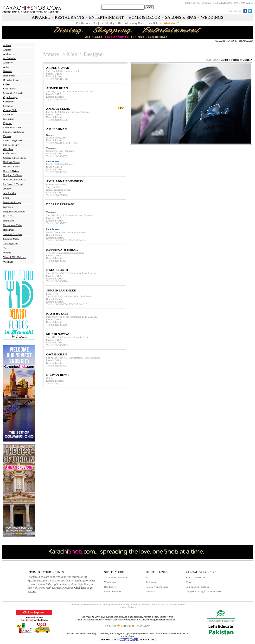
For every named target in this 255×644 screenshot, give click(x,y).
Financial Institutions (14, 132)
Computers (9, 102)
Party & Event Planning (15, 212)
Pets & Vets (9, 216)
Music (6, 198)
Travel (6, 248)
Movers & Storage (12, 202)
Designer (247, 60)
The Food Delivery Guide (117, 578)
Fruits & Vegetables (13, 141)
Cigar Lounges (10, 97)
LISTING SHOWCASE (202, 3)
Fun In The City (11, 145)
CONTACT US (247, 3)
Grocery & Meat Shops (15, 158)
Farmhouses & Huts (13, 128)
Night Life (8, 207)
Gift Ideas (8, 149)
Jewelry (7, 189)
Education (8, 115)
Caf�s (7, 85)
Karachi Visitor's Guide (157, 587)
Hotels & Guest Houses (15, 180)
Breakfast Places (11, 80)
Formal (235, 60)
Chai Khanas (10, 89)
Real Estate (9, 221)
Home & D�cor (11, 171)
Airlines (7, 45)
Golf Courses (10, 154)
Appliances (9, 54)
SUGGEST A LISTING (223, 3)
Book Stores (9, 76)
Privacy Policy (151, 617)
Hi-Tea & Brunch (12, 167)
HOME (187, 3)
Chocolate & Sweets (13, 93)
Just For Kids (10, 193)
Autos (6, 67)
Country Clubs (10, 110)
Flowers (7, 136)
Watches (7, 253)
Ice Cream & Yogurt (13, 184)
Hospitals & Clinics (13, 175)
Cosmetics (8, 106)
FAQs (236, 3)
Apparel (7, 50)
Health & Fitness (12, 162)
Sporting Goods (11, 243)
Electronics (9, 119)
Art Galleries (9, 58)
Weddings (8, 262)
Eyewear (8, 123)
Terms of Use (166, 617)
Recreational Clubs (13, 225)
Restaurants (9, 230)
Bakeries (8, 71)
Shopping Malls (11, 239)
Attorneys (8, 63)
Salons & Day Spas (13, 234)
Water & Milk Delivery (14, 257)
